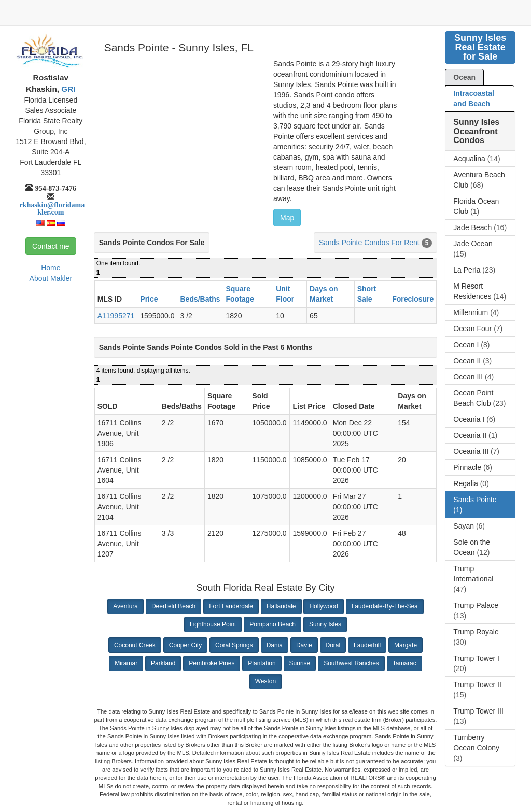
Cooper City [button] (185, 645)
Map (287, 218)
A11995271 (116, 316)
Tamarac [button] (404, 663)
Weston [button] (265, 681)
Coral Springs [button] (234, 645)
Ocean (464, 77)
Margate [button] (406, 645)
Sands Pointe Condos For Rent (369, 243)
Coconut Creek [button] (135, 645)
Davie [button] (304, 645)
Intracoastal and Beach (474, 98)
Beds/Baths (200, 299)
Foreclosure (413, 299)
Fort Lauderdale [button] (231, 606)
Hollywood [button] (323, 606)
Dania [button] (275, 645)
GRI (67, 89)
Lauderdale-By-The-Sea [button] (385, 606)
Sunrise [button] (300, 663)
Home (51, 268)
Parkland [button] (163, 663)
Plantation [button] (262, 663)
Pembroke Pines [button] (212, 663)
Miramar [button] (126, 663)
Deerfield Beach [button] (173, 606)
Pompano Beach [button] (273, 624)
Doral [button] (333, 645)
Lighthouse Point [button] (213, 624)
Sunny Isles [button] (325, 624)
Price (149, 299)
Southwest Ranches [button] (351, 663)
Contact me (51, 246)
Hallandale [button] (281, 606)
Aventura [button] (125, 606)
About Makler (51, 278)
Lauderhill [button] (367, 645)
